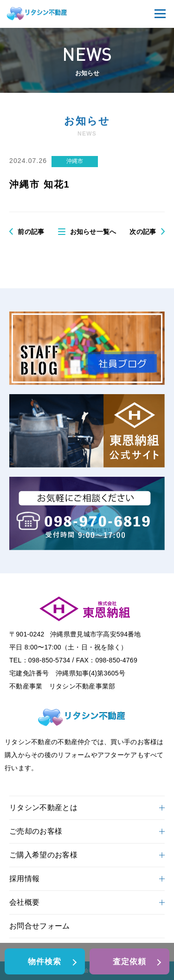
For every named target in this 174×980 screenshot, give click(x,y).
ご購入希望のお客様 (87, 855)
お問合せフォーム (40, 926)
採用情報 (87, 879)
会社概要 (87, 902)
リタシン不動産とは (87, 808)
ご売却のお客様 (87, 831)
